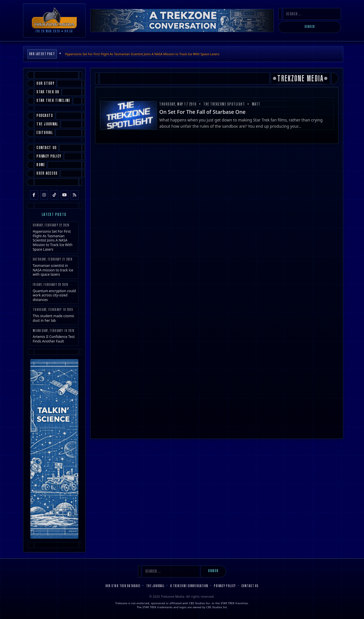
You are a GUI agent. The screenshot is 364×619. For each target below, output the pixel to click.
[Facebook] (34, 195)
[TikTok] (54, 195)
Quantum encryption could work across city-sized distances (54, 293)
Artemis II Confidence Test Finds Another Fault (54, 336)
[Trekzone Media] (54, 18)
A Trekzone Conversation (189, 586)
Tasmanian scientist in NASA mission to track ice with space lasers (54, 267)
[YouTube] (65, 195)
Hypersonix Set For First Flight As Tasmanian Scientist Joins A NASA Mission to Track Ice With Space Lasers (142, 54)
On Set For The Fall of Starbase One (202, 112)
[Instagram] (44, 195)
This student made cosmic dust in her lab (54, 315)
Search (310, 27)
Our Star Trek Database (123, 586)
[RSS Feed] (75, 195)
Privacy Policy (225, 586)
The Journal (155, 586)
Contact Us (250, 586)
